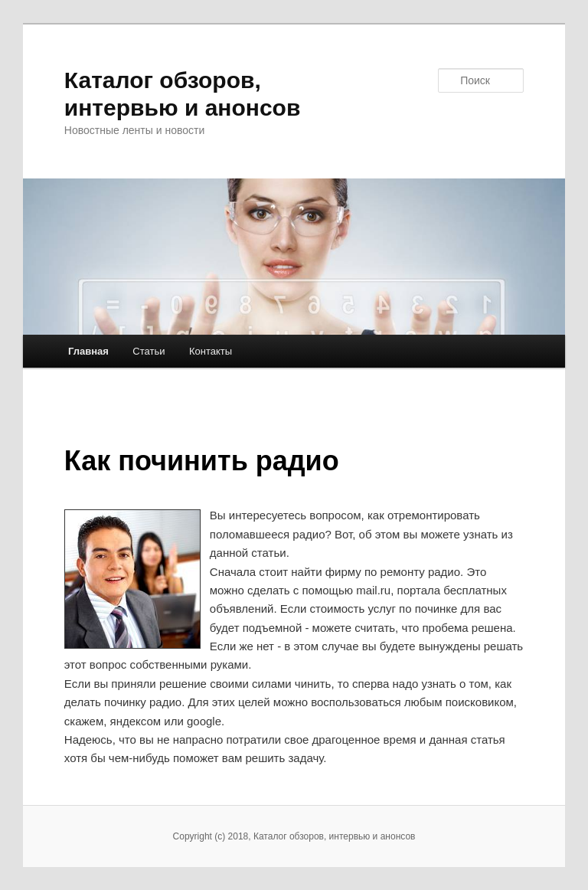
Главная (88, 351)
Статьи (149, 351)
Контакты (211, 351)
